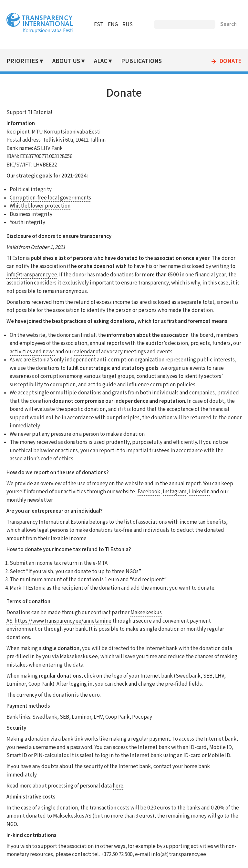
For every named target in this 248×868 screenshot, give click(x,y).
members (227, 335)
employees (32, 343)
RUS (128, 25)
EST (99, 25)
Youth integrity (27, 222)
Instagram (175, 492)
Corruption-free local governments (50, 198)
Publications (141, 61)
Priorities (22, 61)
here (118, 786)
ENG (113, 25)
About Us (66, 61)
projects (200, 343)
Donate (230, 61)
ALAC (101, 61)
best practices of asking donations (93, 321)
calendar (84, 352)
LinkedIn (199, 492)
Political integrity (31, 189)
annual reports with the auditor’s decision (139, 343)
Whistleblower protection (40, 206)
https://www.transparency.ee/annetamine (63, 621)
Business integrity (31, 214)
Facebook (149, 492)
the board (202, 335)
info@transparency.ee (32, 275)
